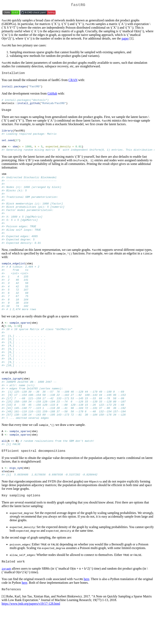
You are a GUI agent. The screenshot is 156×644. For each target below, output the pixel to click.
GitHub (52, 95)
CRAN (73, 82)
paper (125, 39)
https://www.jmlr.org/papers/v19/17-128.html (31, 639)
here (87, 613)
